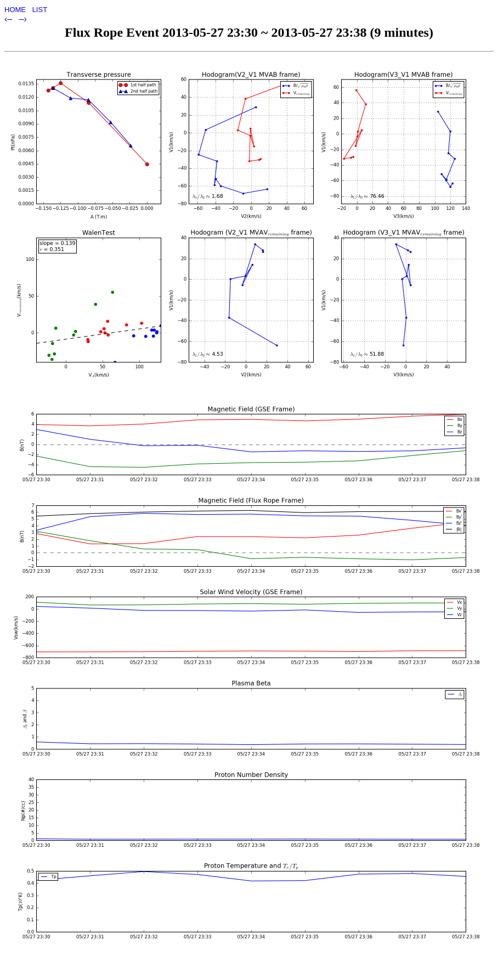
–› (23, 19)
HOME (16, 10)
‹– (10, 19)
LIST (40, 10)
